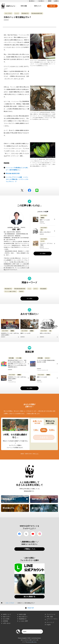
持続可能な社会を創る (45, 500)
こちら (37, 454)
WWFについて (38, 6)
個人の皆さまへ (32, 1)
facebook (29, 190)
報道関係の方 (23, 619)
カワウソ (36, 289)
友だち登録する (29, 597)
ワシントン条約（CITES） (11, 292)
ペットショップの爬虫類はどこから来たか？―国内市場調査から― (17, 169)
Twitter (22, 190)
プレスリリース (51, 614)
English (49, 625)
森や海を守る (45, 509)
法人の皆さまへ (41, 1)
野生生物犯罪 (43, 289)
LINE (37, 190)
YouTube (33, 534)
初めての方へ (7, 617)
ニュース (17, 13)
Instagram (40, 534)
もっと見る (43, 253)
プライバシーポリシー (52, 620)
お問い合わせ (7, 623)
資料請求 (50, 1)
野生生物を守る (25, 13)
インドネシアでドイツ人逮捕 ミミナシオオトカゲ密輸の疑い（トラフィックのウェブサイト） (17, 179)
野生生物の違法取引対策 (37, 13)
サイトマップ (50, 622)
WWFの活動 (24, 6)
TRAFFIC (21, 292)
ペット (29, 289)
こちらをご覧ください (32, 642)
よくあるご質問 (23, 621)
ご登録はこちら (30, 549)
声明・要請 (50, 617)
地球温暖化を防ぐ (16, 500)
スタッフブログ (8, 13)
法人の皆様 (6, 619)
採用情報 (5, 621)
